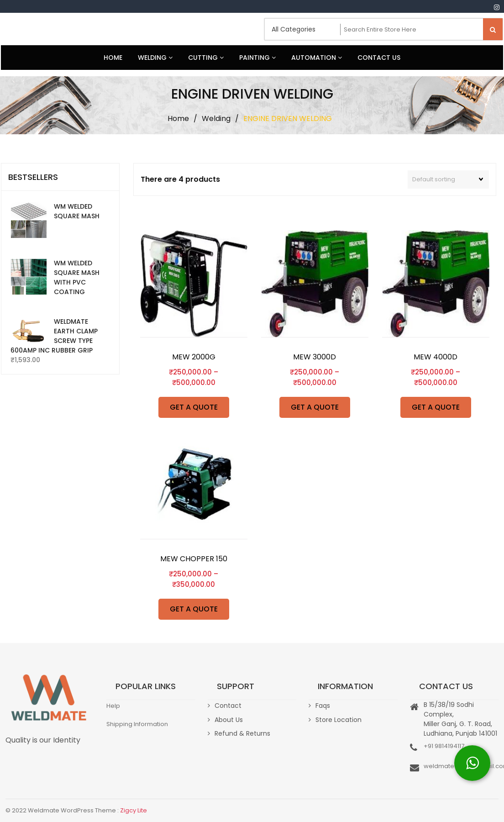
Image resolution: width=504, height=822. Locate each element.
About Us (229, 720)
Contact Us (379, 58)
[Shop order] (448, 179)
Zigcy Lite (134, 810)
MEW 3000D (315, 357)
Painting (257, 58)
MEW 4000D (436, 357)
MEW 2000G (194, 357)
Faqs (323, 706)
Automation (317, 58)
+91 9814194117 (444, 746)
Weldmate (35, 29)
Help (113, 706)
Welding (155, 58)
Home (113, 58)
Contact (228, 706)
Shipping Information (137, 724)
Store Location (339, 720)
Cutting (206, 58)
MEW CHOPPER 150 (194, 559)
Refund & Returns (242, 733)
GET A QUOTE (194, 407)
